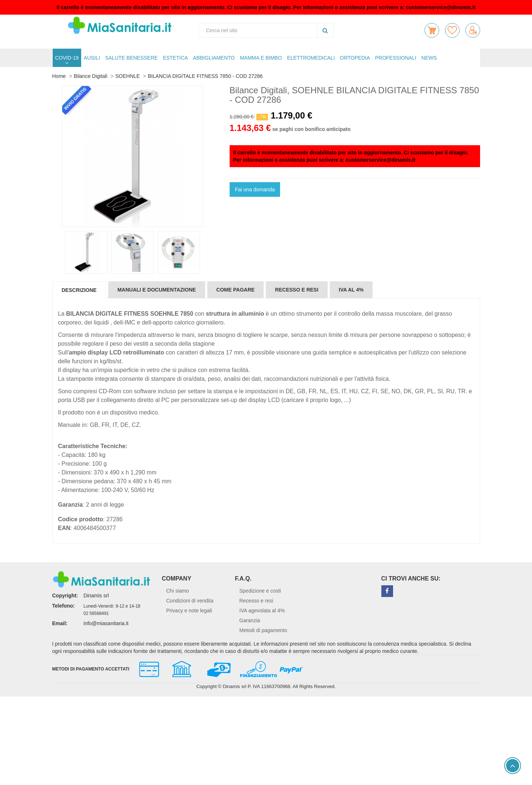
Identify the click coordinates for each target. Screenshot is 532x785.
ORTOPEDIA (355, 58)
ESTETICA (175, 58)
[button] (432, 30)
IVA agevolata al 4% (262, 611)
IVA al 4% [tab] (351, 290)
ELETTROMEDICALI (311, 58)
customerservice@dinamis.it (441, 7)
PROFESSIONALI (396, 58)
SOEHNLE (127, 76)
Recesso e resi (256, 601)
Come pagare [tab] (236, 290)
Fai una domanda (255, 189)
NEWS (429, 58)
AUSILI (92, 58)
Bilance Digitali (91, 76)
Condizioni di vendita (190, 601)
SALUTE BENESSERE (131, 58)
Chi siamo (178, 591)
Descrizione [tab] (79, 290)
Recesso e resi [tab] (297, 290)
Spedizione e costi (260, 591)
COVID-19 (67, 58)
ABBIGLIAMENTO (214, 58)
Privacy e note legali (189, 611)
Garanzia (250, 620)
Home (59, 76)
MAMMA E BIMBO (261, 58)
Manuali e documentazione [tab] (156, 290)
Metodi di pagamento (263, 630)
